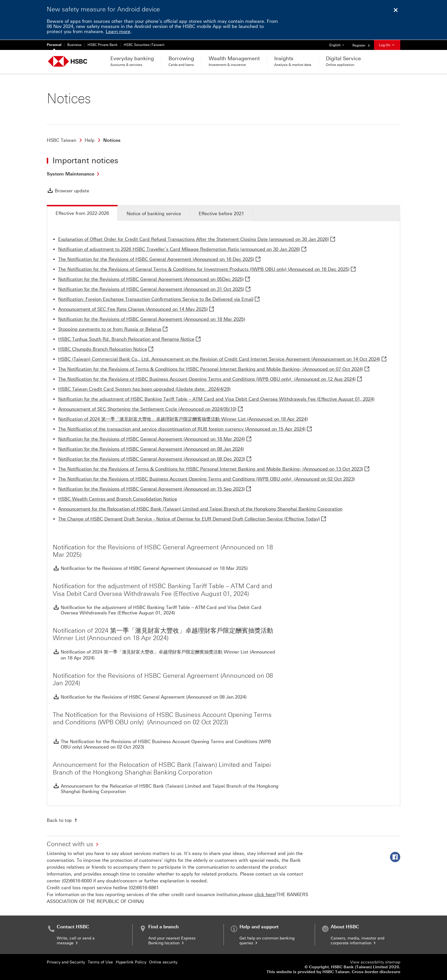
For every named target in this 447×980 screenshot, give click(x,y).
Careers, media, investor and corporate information (357, 941)
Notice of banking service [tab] (154, 214)
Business (74, 45)
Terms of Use (100, 962)
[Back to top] (63, 820)
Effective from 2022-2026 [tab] (82, 213)
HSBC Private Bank (103, 45)
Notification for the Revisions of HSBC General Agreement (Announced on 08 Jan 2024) (151, 449)
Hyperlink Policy (131, 962)
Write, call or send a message (76, 941)
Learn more (118, 32)
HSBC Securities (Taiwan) (144, 45)
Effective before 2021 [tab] (221, 214)
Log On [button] (387, 45)
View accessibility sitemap (375, 962)
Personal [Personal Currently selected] (54, 45)
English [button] (339, 44)
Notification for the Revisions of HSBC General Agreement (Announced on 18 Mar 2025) (152, 319)
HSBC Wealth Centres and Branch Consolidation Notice (118, 499)
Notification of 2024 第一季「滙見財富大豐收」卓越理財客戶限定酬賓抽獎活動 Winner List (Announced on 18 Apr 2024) (183, 419)
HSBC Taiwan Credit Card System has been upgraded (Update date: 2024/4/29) (144, 389)
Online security (163, 962)
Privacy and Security (66, 962)
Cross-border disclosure (376, 972)
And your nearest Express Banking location (172, 941)
